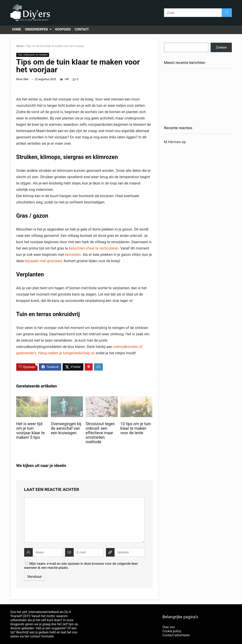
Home (17, 29)
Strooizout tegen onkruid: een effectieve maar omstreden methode (100, 433)
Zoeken (170, 41)
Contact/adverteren (176, 635)
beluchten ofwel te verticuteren (94, 248)
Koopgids (63, 29)
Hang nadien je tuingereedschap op (66, 353)
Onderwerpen (36, 29)
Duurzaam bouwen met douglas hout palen (196, 76)
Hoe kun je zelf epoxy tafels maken (190, 103)
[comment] (84, 520)
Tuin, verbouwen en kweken (33, 55)
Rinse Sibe (22, 79)
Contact (82, 29)
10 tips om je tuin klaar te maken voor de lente (136, 428)
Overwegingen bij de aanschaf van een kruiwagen (66, 428)
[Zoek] (227, 13)
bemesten (73, 255)
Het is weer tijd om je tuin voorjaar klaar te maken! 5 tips (31, 431)
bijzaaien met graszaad (43, 261)
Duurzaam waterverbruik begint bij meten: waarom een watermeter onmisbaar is (195, 84)
